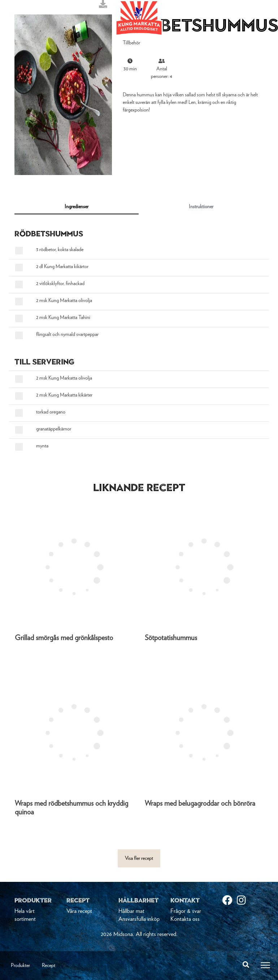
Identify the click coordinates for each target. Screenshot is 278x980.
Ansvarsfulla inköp (139, 919)
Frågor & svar (186, 911)
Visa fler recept (139, 858)
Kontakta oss (185, 919)
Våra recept (79, 911)
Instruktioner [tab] (201, 207)
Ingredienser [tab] (77, 207)
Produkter (20, 966)
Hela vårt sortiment (25, 915)
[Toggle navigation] (265, 965)
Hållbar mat (131, 911)
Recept (49, 966)
